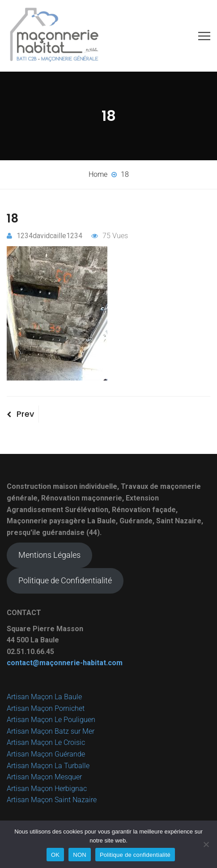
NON (80, 855)
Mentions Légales (49, 555)
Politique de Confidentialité (65, 580)
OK (55, 855)
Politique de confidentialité (135, 855)
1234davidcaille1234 (45, 236)
